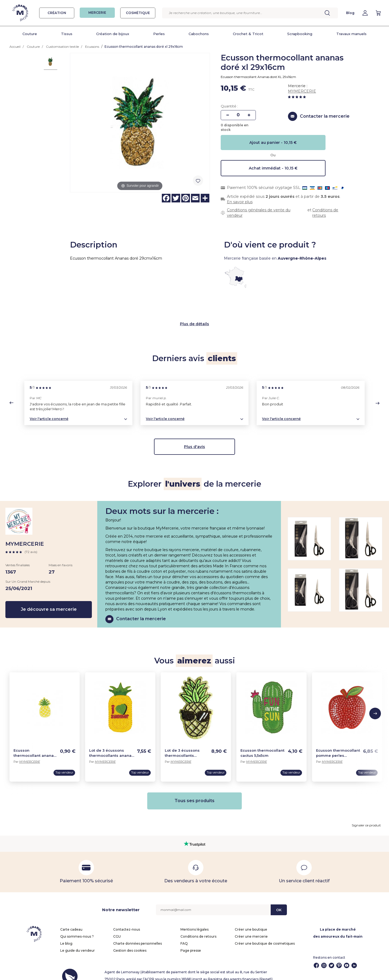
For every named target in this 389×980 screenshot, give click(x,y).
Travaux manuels (351, 34)
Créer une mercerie (251, 930)
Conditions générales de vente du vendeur (259, 213)
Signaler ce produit (366, 818)
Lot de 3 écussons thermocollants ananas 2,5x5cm (111, 746)
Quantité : (229, 106)
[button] (11, 396)
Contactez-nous (127, 923)
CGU (117, 930)
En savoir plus (240, 202)
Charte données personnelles (138, 937)
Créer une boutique (251, 923)
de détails (199, 317)
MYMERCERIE (302, 91)
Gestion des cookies (130, 944)
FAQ (184, 937)
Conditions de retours (325, 213)
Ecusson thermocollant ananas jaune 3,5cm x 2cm (35, 746)
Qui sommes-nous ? (77, 930)
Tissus (67, 34)
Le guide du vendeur (78, 944)
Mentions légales (194, 923)
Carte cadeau (71, 923)
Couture (30, 34)
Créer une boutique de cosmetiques (265, 937)
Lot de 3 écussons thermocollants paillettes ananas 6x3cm (182, 746)
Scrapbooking (300, 34)
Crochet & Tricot (248, 34)
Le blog (66, 937)
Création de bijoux (113, 34)
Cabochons (199, 34)
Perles (159, 34)
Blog (350, 13)
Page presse (191, 944)
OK (279, 903)
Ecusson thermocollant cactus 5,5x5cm (262, 746)
